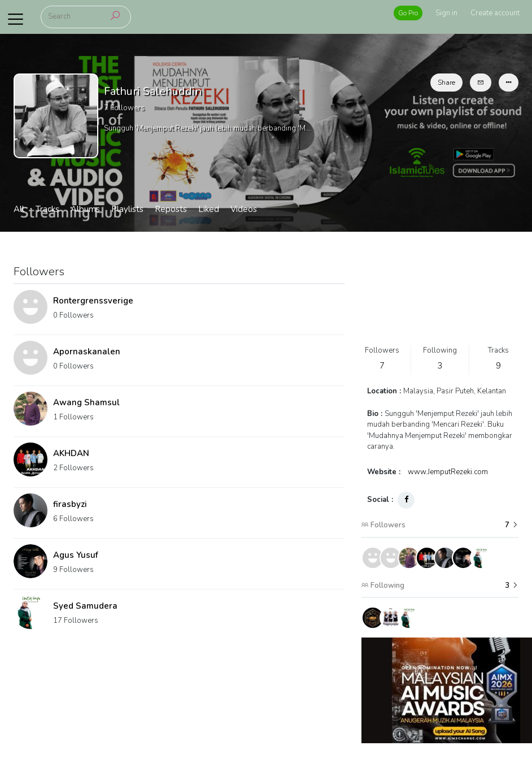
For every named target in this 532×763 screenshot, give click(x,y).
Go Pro (408, 13)
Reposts (171, 209)
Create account (495, 13)
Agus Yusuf (76, 555)
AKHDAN (71, 453)
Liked (209, 209)
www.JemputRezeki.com (448, 472)
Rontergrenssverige (93, 301)
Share (446, 83)
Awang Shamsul (86, 402)
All (19, 209)
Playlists (127, 209)
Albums (85, 209)
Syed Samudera (85, 606)
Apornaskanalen (87, 352)
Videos (244, 209)
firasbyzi (70, 504)
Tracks (47, 209)
